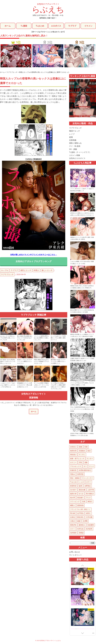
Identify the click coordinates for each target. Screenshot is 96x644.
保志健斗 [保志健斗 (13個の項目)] (80, 498)
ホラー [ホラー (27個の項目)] (89, 482)
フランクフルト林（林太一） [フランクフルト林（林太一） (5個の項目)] (80, 509)
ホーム (8, 26)
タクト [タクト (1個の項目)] (73, 529)
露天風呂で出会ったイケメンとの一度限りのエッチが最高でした (58, 362)
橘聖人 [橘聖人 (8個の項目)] (73, 506)
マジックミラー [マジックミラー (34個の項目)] (87, 478)
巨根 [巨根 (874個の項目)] (86, 447)
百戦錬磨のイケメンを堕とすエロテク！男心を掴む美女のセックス (25, 385)
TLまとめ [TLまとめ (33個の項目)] (73, 482)
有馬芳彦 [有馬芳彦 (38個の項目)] (80, 474)
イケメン (88, 26)
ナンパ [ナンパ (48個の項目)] (92, 466)
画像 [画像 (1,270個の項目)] (80, 447)
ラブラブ (72, 26)
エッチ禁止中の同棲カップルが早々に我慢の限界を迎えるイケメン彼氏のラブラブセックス (58, 386)
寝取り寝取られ (75, 143)
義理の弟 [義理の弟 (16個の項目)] (73, 494)
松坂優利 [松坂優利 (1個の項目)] (91, 525)
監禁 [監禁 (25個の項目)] (80, 486)
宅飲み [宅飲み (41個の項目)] (73, 474)
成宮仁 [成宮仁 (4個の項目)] (88, 513)
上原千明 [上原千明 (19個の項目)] (91, 490)
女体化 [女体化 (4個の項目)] (73, 517)
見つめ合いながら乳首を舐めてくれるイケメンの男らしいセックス (8, 362)
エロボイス (56, 26)
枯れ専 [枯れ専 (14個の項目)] (73, 498)
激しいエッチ (47, 270)
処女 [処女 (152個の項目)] (89, 451)
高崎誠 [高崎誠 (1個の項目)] (81, 533)
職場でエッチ (75, 131)
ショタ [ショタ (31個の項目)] (82, 482)
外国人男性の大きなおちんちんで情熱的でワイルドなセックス (41, 362)
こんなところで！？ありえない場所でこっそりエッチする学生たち (8, 385)
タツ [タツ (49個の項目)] (85, 466)
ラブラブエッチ (7, 275)
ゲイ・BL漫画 (75, 146)
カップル (5, 270)
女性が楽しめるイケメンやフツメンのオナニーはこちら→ (34, 255)
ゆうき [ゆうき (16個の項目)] (81, 494)
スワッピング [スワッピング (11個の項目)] (75, 502)
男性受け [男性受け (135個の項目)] (73, 455)
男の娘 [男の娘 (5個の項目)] (73, 513)
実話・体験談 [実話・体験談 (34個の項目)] (75, 478)
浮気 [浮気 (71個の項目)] (80, 463)
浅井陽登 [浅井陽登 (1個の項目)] (73, 533)
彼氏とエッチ (26, 270)
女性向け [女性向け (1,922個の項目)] (73, 447)
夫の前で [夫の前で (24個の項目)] (73, 490)
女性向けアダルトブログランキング (34, 261)
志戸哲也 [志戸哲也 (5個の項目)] (80, 513)
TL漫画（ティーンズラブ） (80, 152)
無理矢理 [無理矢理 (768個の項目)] (73, 451)
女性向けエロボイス (77, 158)
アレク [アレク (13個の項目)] (88, 498)
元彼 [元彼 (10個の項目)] (84, 502)
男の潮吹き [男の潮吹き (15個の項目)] (90, 494)
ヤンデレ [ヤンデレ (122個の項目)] (82, 455)
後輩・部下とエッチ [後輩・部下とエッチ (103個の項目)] (77, 459)
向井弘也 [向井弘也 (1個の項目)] (80, 529)
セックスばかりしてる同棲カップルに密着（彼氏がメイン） (58, 338)
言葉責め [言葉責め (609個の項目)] (82, 451)
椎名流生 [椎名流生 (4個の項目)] (80, 517)
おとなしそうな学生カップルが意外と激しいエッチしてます (8, 338)
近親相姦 (73, 140)
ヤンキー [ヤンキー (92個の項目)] (90, 459)
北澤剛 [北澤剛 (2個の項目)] (85, 521)
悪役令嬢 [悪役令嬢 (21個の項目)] (82, 490)
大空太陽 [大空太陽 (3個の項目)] (89, 517)
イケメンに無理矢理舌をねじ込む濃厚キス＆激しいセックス (41, 338)
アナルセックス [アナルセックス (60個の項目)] (76, 466)
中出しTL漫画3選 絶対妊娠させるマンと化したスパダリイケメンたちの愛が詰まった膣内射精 (83, 409)
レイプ (72, 134)
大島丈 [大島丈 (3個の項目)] (73, 521)
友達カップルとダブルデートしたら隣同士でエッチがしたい (25, 362)
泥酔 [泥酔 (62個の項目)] (86, 463)
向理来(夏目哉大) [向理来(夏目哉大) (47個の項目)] (85, 470)
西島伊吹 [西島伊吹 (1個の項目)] (73, 525)
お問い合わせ (75, 552)
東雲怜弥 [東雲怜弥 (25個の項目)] (73, 486)
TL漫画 (24, 26)
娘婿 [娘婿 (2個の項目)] (79, 521)
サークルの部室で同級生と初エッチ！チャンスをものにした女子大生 (41, 385)
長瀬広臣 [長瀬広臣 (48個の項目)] (73, 470)
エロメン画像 (75, 155)
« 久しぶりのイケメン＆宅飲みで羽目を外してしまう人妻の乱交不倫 (25, 403)
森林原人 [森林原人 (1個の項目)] (82, 525)
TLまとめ (40, 26)
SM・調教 (73, 149)
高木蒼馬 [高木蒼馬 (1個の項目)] (89, 529)
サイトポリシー (75, 555)
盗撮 (71, 137)
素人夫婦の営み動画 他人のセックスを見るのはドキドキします (25, 338)
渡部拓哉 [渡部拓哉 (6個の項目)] (80, 506)
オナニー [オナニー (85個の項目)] (73, 463)
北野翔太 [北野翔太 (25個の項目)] (88, 486)
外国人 (36, 270)
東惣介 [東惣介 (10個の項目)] (90, 502)
